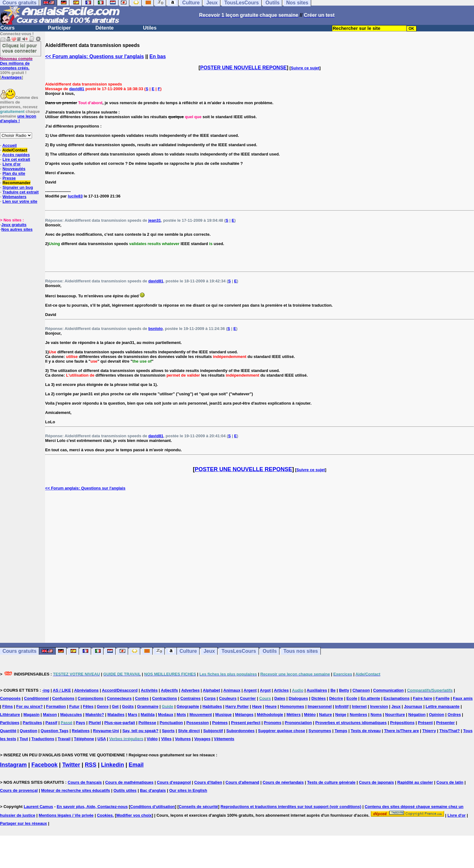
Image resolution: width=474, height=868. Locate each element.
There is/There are (402, 731)
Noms (376, 715)
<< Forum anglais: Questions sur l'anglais (94, 56)
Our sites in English (188, 790)
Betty (344, 690)
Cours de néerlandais (283, 782)
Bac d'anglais (153, 790)
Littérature (10, 715)
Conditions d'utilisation (153, 807)
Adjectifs (170, 690)
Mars (132, 715)
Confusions (63, 698)
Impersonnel (320, 706)
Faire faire (423, 698)
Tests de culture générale (331, 782)
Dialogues (298, 698)
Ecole (352, 698)
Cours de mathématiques (129, 782)
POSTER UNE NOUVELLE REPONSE (243, 68)
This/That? (450, 731)
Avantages (11, 77)
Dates (280, 698)
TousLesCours (239, 651)
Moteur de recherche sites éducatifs (76, 790)
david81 (77, 89)
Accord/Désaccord (120, 690)
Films (7, 706)
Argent (250, 690)
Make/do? (95, 715)
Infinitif (342, 706)
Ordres (454, 715)
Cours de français (85, 782)
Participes (10, 723)
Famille (443, 698)
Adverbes (190, 690)
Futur (74, 706)
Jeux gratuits (14, 225)
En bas (158, 56)
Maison (50, 715)
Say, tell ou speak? (140, 731)
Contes (142, 698)
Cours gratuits (19, 651)
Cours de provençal (19, 790)
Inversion (379, 706)
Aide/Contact (15, 150)
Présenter (445, 723)
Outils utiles (125, 790)
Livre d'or (12, 164)
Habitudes (212, 706)
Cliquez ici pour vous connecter (20, 48)
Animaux (232, 690)
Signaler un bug (18, 187)
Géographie (188, 706)
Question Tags (55, 731)
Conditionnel (36, 698)
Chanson (361, 690)
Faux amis (463, 698)
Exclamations (397, 698)
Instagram (13, 765)
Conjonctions (91, 698)
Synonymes (320, 731)
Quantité (8, 731)
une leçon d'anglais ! (18, 118)
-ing (46, 690)
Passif (51, 723)
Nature (326, 715)
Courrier (248, 698)
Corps (210, 698)
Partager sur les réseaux (23, 823)
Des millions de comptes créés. (16, 63)
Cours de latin (450, 782)
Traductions (43, 739)
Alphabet (212, 690)
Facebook (44, 765)
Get (115, 706)
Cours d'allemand (243, 782)
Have (257, 706)
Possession (197, 723)
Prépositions (402, 723)
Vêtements (224, 739)
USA (102, 739)
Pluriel (95, 723)
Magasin (31, 715)
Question (29, 731)
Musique (224, 715)
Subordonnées (240, 731)
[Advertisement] (260, 567)
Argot (265, 690)
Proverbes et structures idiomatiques (351, 723)
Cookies (105, 815)
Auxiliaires (317, 690)
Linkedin (113, 765)
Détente (105, 28)
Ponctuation (171, 723)
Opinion (437, 715)
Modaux (166, 715)
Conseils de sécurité (198, 807)
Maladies (116, 715)
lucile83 (75, 196)
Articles (281, 690)
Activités (149, 690)
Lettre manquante (442, 706)
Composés (10, 698)
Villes (166, 739)
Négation (417, 715)
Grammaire (148, 706)
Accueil (9, 145)
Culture (188, 651)
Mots (181, 715)
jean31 (154, 220)
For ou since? (29, 706)
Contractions (164, 698)
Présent (426, 723)
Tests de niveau (366, 731)
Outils (270, 651)
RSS (91, 765)
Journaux (413, 706)
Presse (9, 178)
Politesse (147, 723)
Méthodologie (270, 715)
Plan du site (14, 173)
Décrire (336, 698)
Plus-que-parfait (120, 723)
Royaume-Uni (106, 731)
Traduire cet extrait (21, 192)
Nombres (358, 715)
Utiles (150, 28)
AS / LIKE (62, 690)
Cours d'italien (208, 782)
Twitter (71, 765)
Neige (341, 715)
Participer (59, 28)
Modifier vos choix (134, 815)
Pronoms (273, 723)
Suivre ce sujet (305, 68)
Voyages (202, 739)
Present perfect (246, 723)
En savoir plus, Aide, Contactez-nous (92, 807)
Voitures (183, 739)
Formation (56, 706)
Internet (359, 706)
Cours (7, 28)
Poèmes (220, 723)
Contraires (190, 698)
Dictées (319, 698)
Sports (168, 731)
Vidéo (152, 739)
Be (333, 690)
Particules (32, 723)
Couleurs (228, 698)
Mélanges (244, 715)
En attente (370, 698)
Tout (24, 739)
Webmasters (14, 197)
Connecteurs (119, 698)
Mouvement (200, 715)
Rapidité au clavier (415, 782)
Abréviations (87, 690)
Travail (64, 739)
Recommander (16, 183)
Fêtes (88, 706)
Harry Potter (237, 706)
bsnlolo (155, 329)
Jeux (209, 651)
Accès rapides (16, 155)
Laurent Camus (38, 807)
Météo (310, 715)
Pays (81, 723)
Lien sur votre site (20, 201)
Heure (271, 706)
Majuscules (71, 715)
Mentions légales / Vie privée (66, 815)
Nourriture (395, 715)
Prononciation (298, 723)
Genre (103, 706)
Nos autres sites (17, 229)
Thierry (429, 731)
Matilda (148, 715)
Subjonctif (213, 731)
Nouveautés (14, 169)
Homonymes (292, 706)
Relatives (81, 731)
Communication (389, 690)
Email (136, 765)
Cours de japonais (377, 782)
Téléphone (84, 739)
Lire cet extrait (16, 159)
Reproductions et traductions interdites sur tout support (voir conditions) (291, 807)
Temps (341, 731)
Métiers (294, 715)
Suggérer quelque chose (282, 731)
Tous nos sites (301, 651)
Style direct (189, 731)
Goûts (128, 706)
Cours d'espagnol (174, 782)
